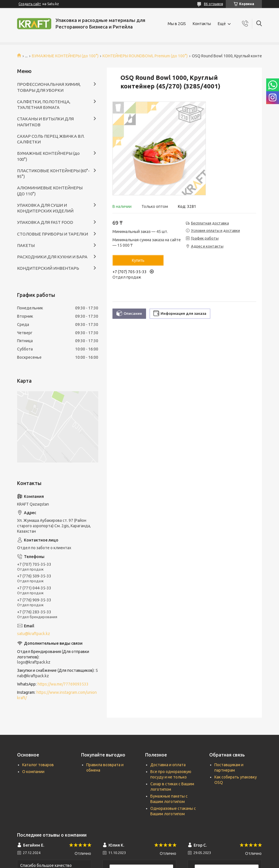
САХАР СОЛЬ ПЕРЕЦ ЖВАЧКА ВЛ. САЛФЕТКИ (51, 139)
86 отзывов (213, 4)
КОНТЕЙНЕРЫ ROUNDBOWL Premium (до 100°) (145, 56)
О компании (33, 772)
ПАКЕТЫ (26, 245)
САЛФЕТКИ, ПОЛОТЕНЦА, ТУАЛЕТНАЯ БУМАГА (44, 105)
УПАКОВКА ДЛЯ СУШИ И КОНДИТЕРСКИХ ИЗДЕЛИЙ (45, 208)
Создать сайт (30, 4)
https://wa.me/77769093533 (63, 684)
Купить (138, 260)
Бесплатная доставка (210, 223)
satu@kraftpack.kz (34, 634)
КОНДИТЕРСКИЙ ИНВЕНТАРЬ (48, 268)
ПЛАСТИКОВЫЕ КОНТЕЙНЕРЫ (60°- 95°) (53, 174)
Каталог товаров (38, 765)
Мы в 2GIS (177, 24)
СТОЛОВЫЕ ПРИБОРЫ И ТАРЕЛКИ (53, 234)
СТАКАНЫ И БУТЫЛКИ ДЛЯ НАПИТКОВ (45, 122)
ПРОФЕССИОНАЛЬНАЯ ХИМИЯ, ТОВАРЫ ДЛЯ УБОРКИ (49, 87)
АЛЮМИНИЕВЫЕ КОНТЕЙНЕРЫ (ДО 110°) (50, 191)
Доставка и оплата (168, 765)
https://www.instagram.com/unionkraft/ (57, 695)
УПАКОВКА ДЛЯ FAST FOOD (45, 222)
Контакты (202, 24)
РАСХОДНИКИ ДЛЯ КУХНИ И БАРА (52, 257)
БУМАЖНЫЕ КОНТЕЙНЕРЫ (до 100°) (65, 56)
